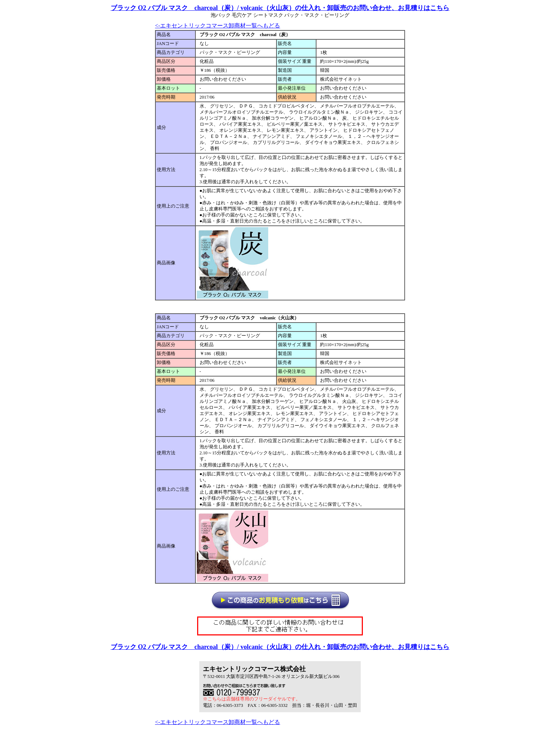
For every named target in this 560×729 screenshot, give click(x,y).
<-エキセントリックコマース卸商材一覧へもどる (217, 26)
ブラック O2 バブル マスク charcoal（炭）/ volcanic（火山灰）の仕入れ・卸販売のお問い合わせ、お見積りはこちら (280, 8)
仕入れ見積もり (306, 604)
